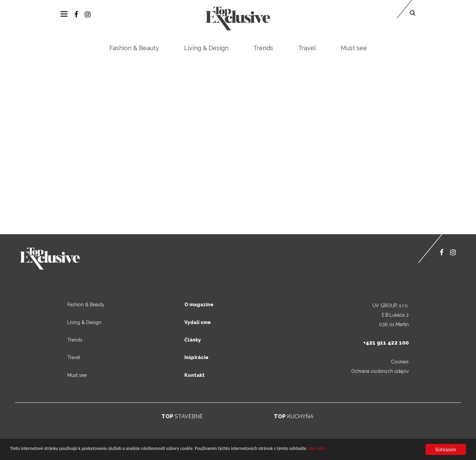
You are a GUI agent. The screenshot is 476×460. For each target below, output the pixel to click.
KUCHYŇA (294, 416)
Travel (307, 48)
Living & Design (206, 48)
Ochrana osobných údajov (380, 371)
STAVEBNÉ (182, 416)
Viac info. (317, 449)
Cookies (400, 362)
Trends (263, 48)
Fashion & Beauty (134, 48)
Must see (354, 48)
